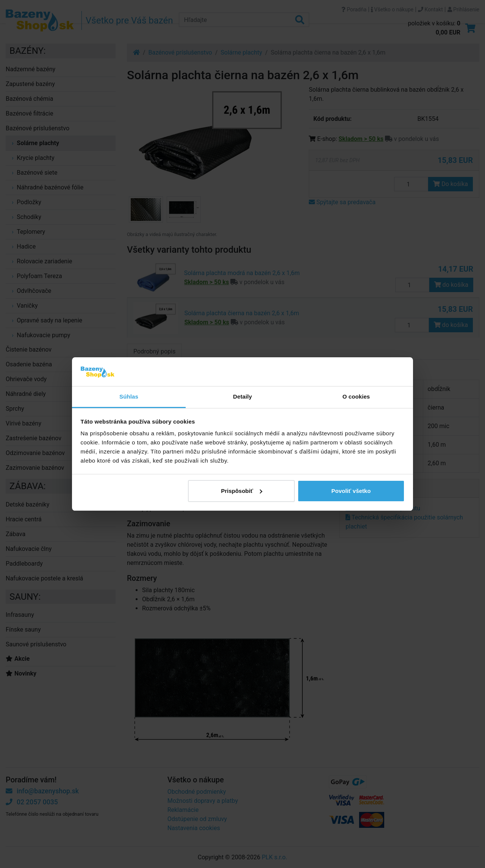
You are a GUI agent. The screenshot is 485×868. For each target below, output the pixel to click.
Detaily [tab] (242, 396)
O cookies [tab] (356, 396)
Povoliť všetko (351, 491)
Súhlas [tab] (129, 396)
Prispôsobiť (242, 491)
